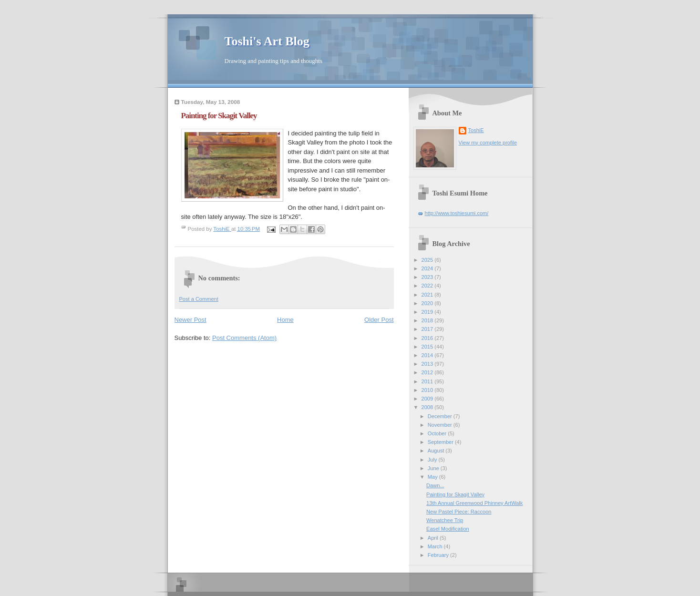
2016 (428, 338)
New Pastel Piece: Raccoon (459, 512)
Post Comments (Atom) (244, 338)
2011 (428, 381)
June (434, 468)
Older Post (379, 320)
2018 (428, 320)
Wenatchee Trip (445, 520)
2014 (428, 355)
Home (285, 320)
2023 (428, 277)
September (441, 442)
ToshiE (476, 130)
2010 (428, 390)
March (436, 546)
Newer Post (190, 320)
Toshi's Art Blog (267, 41)
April (434, 538)
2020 (428, 303)
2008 (428, 407)
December (441, 416)
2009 (428, 399)
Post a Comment (199, 299)
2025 (428, 260)
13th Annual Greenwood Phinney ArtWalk (474, 503)
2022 (428, 286)
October (438, 433)
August (437, 451)
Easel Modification (448, 529)
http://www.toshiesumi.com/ (457, 213)
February (439, 555)
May (433, 477)
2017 (428, 329)
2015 (428, 347)
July (433, 460)
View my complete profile (488, 143)
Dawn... (435, 485)
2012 (428, 372)
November (441, 425)
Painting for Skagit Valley (455, 494)
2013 (428, 364)
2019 (428, 312)
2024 (428, 268)
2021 (428, 295)
